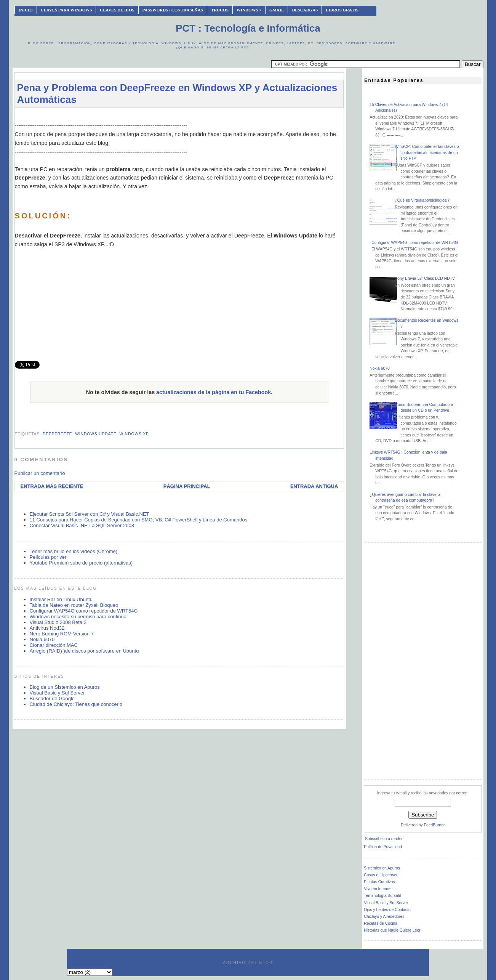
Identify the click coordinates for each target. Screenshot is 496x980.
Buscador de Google (52, 699)
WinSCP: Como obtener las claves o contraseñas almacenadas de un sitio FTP (427, 152)
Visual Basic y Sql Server (57, 693)
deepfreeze (58, 434)
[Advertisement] (179, 117)
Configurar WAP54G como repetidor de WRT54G (84, 611)
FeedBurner (434, 825)
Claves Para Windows (66, 10)
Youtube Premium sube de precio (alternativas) (81, 563)
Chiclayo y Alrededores (384, 917)
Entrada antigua (314, 486)
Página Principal (187, 486)
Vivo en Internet (378, 889)
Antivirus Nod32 (47, 628)
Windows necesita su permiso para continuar (79, 617)
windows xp (134, 434)
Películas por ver (48, 557)
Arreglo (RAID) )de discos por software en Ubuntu (84, 651)
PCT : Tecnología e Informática (248, 28)
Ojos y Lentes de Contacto (387, 910)
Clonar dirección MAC (54, 645)
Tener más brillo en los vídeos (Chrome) (74, 551)
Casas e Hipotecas (380, 875)
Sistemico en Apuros (382, 868)
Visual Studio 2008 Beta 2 (58, 622)
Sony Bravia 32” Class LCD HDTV (425, 278)
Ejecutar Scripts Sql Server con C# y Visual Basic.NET (90, 514)
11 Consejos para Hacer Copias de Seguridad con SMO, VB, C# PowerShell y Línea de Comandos (139, 520)
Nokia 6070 (42, 639)
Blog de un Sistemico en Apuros (65, 687)
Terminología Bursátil (382, 896)
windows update (96, 434)
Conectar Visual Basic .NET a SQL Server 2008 (82, 525)
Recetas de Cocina (381, 923)
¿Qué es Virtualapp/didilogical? (422, 200)
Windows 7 (249, 10)
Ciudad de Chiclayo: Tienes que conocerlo (76, 704)
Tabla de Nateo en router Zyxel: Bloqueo (74, 605)
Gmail (277, 10)
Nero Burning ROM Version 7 (62, 634)
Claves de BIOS (117, 10)
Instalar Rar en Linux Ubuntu (61, 599)
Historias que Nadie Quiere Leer (392, 930)
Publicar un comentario (40, 473)
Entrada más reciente (52, 486)
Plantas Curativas (379, 882)
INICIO (26, 10)
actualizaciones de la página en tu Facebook (214, 392)
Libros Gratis (342, 10)
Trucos (220, 10)
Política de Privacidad (383, 847)
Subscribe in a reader (384, 839)
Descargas (305, 10)
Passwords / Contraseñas (173, 10)
